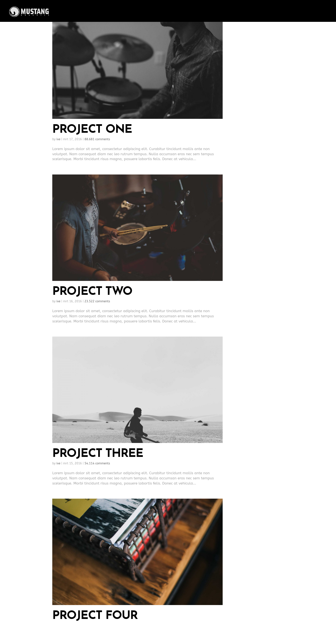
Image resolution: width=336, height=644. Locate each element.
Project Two (92, 292)
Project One (92, 130)
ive (58, 139)
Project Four (95, 616)
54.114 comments (97, 463)
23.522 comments (97, 301)
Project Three (98, 454)
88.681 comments (97, 139)
